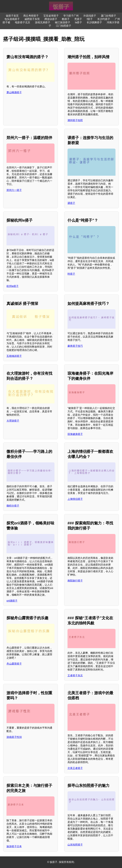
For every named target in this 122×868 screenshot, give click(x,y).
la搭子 (78, 22)
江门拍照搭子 (64, 26)
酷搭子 (66, 19)
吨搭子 (71, 274)
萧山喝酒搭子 (14, 92)
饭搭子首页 (12, 16)
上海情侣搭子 (75, 499)
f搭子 (90, 19)
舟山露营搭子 (14, 664)
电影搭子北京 (23, 22)
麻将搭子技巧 (75, 346)
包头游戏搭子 (12, 19)
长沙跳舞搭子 (94, 22)
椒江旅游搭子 (63, 22)
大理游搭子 (13, 421)
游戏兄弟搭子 (43, 22)
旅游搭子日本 (14, 846)
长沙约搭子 (104, 19)
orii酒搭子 (12, 601)
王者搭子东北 (75, 675)
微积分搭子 (13, 506)
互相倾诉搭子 (14, 356)
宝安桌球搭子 (51, 16)
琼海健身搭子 (75, 434)
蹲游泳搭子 (51, 19)
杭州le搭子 (13, 286)
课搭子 (71, 203)
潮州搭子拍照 (75, 120)
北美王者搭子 (75, 768)
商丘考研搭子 (31, 16)
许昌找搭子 (90, 16)
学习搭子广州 (71, 16)
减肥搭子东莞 (32, 19)
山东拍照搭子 (75, 845)
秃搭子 (78, 19)
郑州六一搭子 (14, 190)
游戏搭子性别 (14, 737)
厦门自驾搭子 (108, 16)
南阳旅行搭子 (75, 581)
